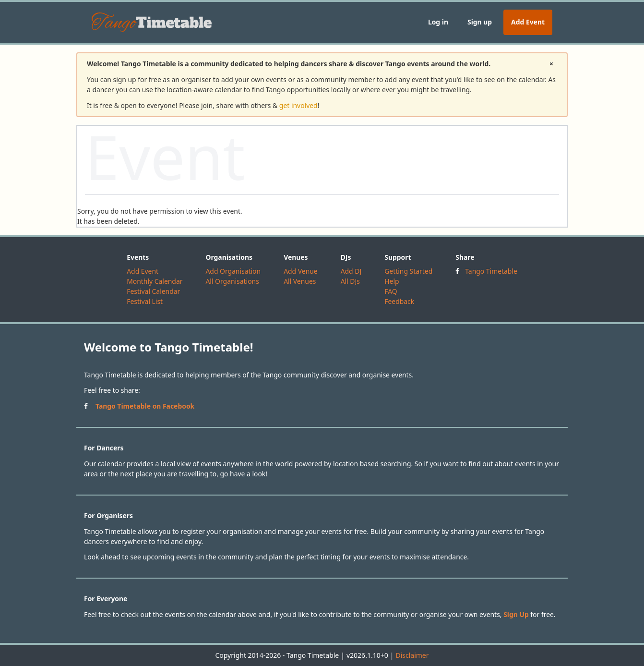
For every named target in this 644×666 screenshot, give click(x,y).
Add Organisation (233, 271)
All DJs (350, 281)
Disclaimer (412, 655)
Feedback (399, 301)
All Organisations (232, 281)
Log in (438, 22)
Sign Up (516, 614)
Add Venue (301, 271)
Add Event (528, 22)
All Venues (300, 281)
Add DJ (351, 271)
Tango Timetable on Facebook (145, 406)
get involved (298, 105)
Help (392, 281)
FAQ (391, 291)
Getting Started (408, 271)
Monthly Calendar (155, 281)
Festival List (145, 301)
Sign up (480, 22)
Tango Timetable (491, 271)
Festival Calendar (153, 291)
